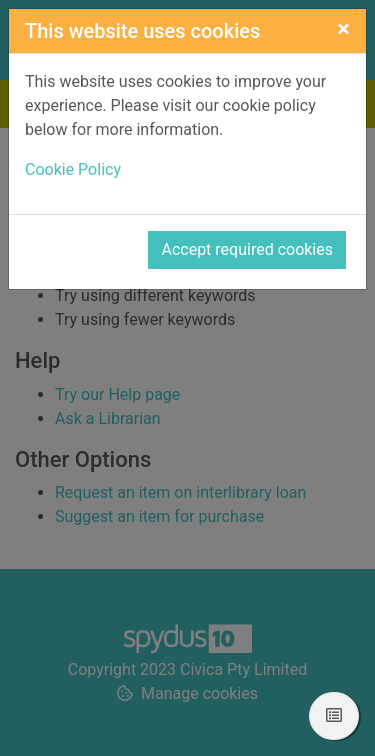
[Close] (343, 29)
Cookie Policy (73, 169)
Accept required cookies (247, 249)
